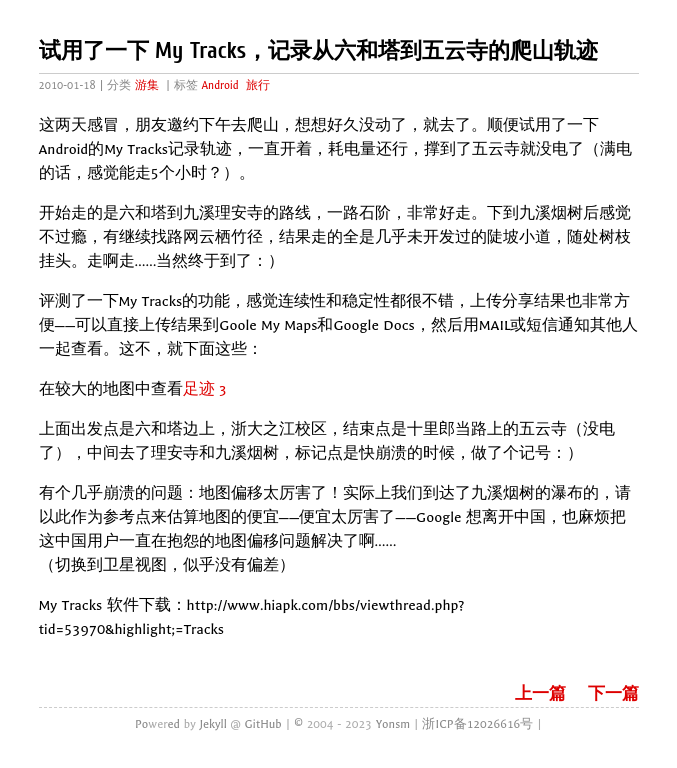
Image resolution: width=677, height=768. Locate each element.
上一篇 (540, 694)
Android (219, 85)
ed (174, 724)
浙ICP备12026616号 (477, 724)
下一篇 (613, 694)
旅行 (258, 85)
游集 (147, 85)
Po (141, 724)
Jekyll (212, 724)
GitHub (263, 724)
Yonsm (393, 724)
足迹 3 (205, 389)
